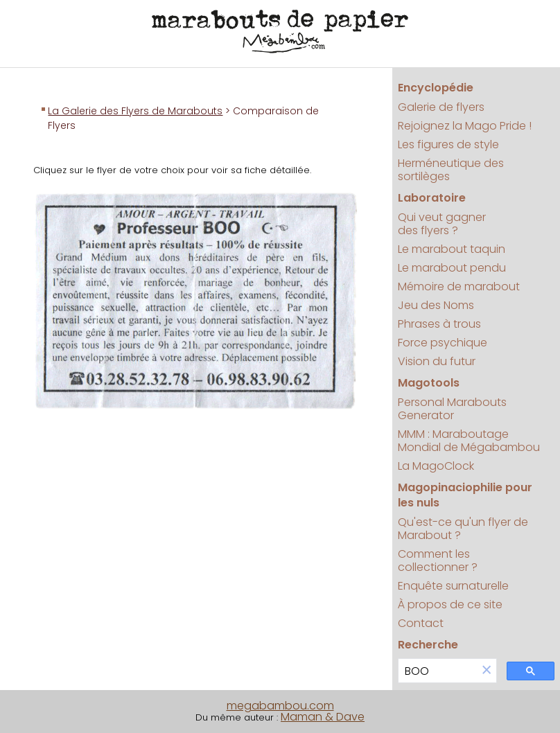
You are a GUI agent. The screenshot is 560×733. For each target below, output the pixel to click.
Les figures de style (448, 144)
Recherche (428, 645)
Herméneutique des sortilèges (451, 170)
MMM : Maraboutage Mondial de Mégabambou (469, 441)
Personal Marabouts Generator (452, 409)
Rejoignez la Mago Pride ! (465, 126)
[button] (487, 671)
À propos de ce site (450, 604)
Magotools (429, 383)
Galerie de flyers (441, 107)
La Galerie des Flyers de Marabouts (135, 111)
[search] (438, 671)
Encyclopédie (436, 88)
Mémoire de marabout (459, 286)
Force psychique (443, 343)
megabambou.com (280, 706)
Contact (421, 623)
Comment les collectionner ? (438, 560)
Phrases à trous (439, 324)
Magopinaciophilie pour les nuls (465, 495)
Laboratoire (432, 198)
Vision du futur (437, 361)
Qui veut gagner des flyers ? (442, 224)
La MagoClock (436, 466)
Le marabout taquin (452, 249)
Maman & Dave (323, 717)
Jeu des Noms (436, 305)
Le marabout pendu (452, 268)
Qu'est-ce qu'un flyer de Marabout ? (463, 529)
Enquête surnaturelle (453, 586)
